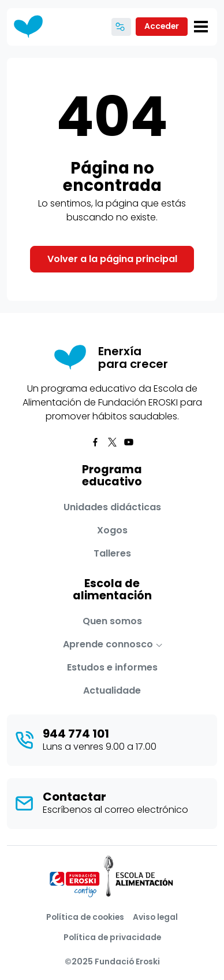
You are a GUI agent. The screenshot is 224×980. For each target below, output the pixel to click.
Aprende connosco (108, 644)
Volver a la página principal (112, 259)
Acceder (162, 26)
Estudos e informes (112, 667)
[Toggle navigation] (201, 27)
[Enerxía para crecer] (32, 27)
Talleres (112, 553)
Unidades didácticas (112, 507)
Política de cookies (85, 917)
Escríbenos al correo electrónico (115, 810)
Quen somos (112, 621)
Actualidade (112, 690)
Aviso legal (155, 917)
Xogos (112, 530)
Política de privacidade (112, 937)
